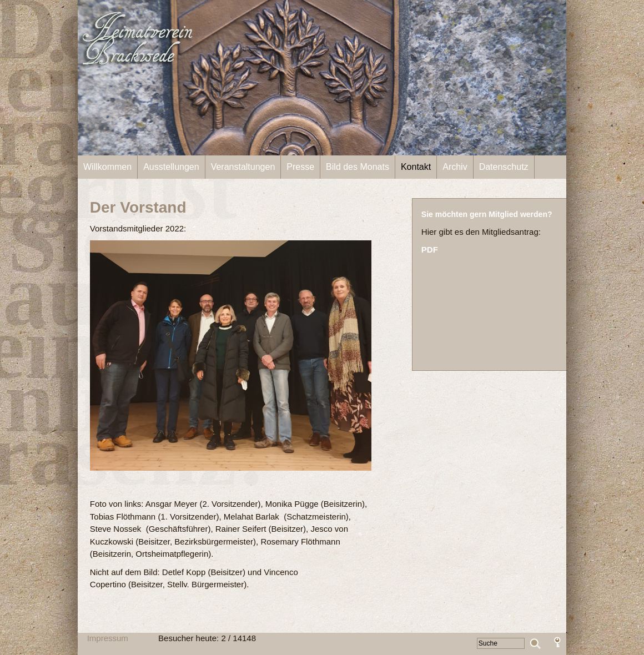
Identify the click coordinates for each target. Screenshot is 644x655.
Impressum (108, 638)
